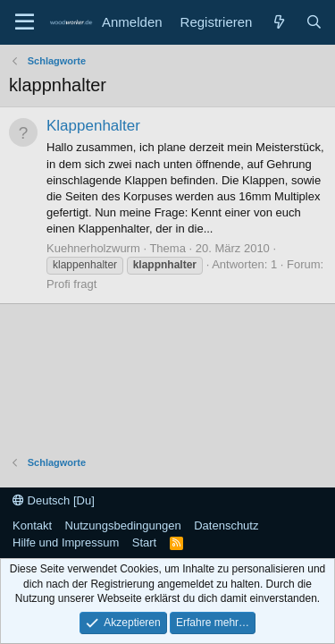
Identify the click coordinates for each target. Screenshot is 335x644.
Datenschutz (226, 525)
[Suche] (314, 22)
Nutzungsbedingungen (123, 525)
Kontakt (32, 525)
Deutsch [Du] (54, 500)
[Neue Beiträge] (278, 22)
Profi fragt (71, 284)
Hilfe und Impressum (66, 542)
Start (144, 542)
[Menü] (25, 22)
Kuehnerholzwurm (93, 248)
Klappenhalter (93, 126)
